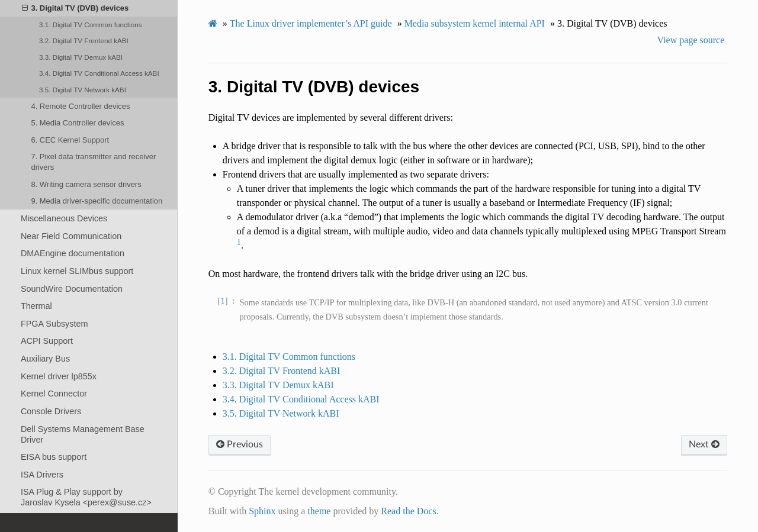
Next (704, 444)
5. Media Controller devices (77, 123)
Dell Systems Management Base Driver (83, 434)
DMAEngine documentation (73, 253)
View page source (691, 40)
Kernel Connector (54, 394)
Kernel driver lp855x (59, 376)
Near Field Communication (71, 236)
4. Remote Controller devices (80, 106)
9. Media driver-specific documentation (97, 201)
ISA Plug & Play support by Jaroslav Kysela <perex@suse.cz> (86, 497)
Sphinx (262, 511)
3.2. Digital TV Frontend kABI (84, 41)
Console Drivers (51, 411)
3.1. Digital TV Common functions (90, 25)
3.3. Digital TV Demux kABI (81, 57)
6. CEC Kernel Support (70, 140)
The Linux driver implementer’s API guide (311, 23)
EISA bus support (54, 457)
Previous (240, 444)
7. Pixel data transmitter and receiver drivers (93, 162)
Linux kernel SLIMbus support (77, 271)
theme (319, 511)
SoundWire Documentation (72, 289)
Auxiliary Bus (45, 359)
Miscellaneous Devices (64, 218)
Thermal (36, 306)
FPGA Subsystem (54, 324)
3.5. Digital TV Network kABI (83, 90)
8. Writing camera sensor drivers (86, 184)
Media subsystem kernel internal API (475, 23)
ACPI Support (47, 341)
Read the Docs (408, 511)
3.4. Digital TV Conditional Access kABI (99, 73)
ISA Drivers (42, 475)
